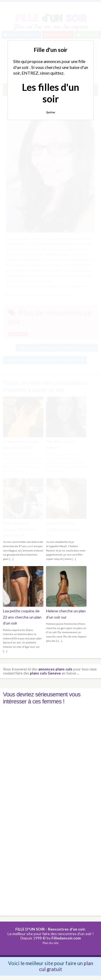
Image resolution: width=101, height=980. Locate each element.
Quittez (50, 112)
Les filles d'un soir (50, 93)
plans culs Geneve (45, 673)
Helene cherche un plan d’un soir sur (66, 614)
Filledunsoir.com (66, 938)
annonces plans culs (55, 669)
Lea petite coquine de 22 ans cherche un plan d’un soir (22, 617)
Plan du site (51, 943)
